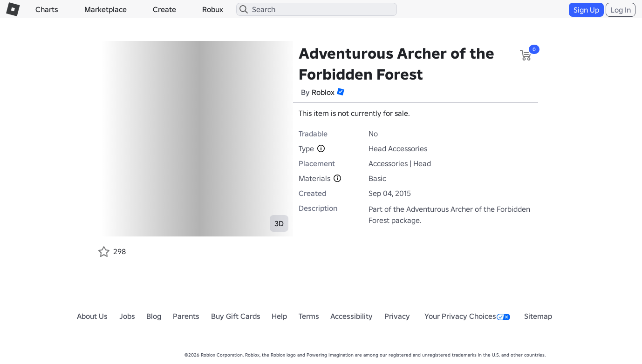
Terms (309, 316)
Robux (213, 9)
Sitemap (538, 316)
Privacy (397, 316)
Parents (186, 316)
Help (279, 316)
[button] (341, 92)
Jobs (127, 316)
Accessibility (352, 316)
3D (279, 223)
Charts (47, 9)
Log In (621, 10)
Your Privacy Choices (467, 316)
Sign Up (586, 10)
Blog (154, 316)
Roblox (323, 92)
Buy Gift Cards (236, 316)
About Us (92, 316)
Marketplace (106, 9)
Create (164, 9)
